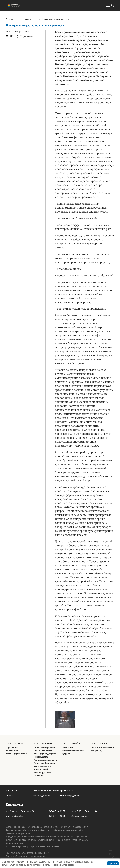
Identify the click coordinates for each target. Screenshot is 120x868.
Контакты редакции (70, 796)
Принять (113, 863)
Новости (28, 19)
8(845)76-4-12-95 (57, 816)
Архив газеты (67, 790)
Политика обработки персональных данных (27, 853)
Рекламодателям (41, 796)
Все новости (12, 790)
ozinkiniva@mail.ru (14, 816)
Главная (9, 19)
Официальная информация (46, 790)
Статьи (9, 796)
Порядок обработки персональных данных (27, 856)
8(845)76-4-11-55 (57, 811)
